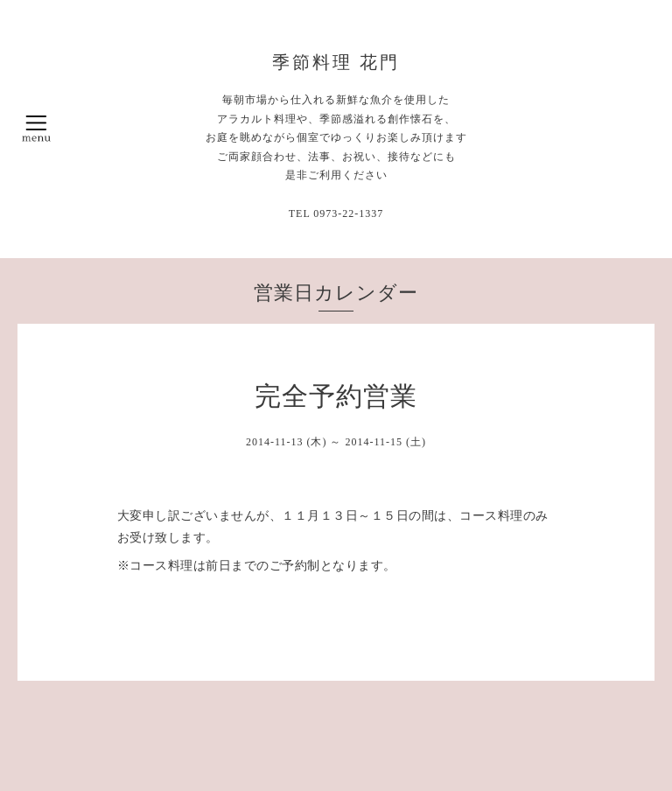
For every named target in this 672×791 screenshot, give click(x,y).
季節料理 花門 (336, 62)
